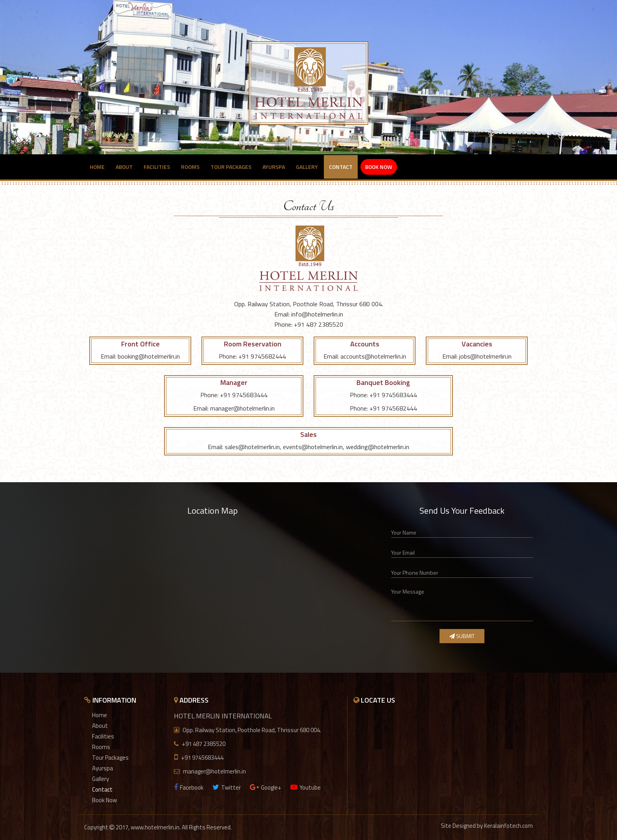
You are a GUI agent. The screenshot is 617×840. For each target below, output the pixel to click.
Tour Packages (231, 167)
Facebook (189, 787)
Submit (462, 636)
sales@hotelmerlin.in (252, 447)
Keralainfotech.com (508, 826)
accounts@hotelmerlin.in (373, 356)
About (124, 167)
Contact (341, 167)
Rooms (190, 167)
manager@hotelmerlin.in (242, 408)
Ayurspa (274, 167)
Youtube (306, 787)
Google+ (266, 787)
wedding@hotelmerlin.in (378, 447)
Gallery (307, 167)
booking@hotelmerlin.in (149, 356)
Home (97, 167)
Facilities (157, 167)
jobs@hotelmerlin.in (485, 356)
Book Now (379, 167)
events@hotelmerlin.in (313, 447)
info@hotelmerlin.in (317, 314)
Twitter (227, 787)
